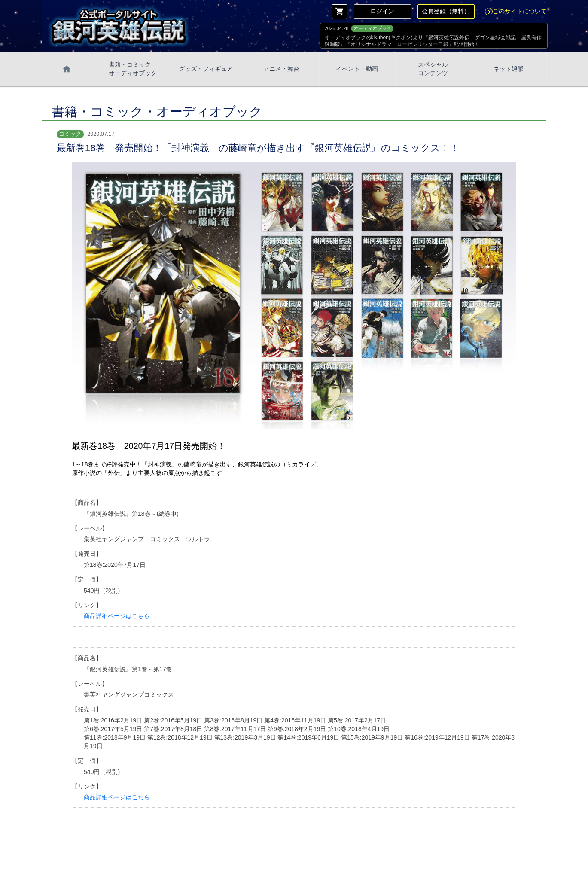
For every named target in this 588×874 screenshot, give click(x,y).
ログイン (382, 11)
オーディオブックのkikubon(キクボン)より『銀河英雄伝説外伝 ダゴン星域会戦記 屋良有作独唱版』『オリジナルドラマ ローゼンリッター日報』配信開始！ (433, 41)
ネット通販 (509, 69)
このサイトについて (516, 11)
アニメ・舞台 (281, 69)
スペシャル (433, 69)
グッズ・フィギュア (206, 69)
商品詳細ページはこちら (117, 616)
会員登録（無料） (446, 11)
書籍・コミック (130, 69)
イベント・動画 (357, 69)
